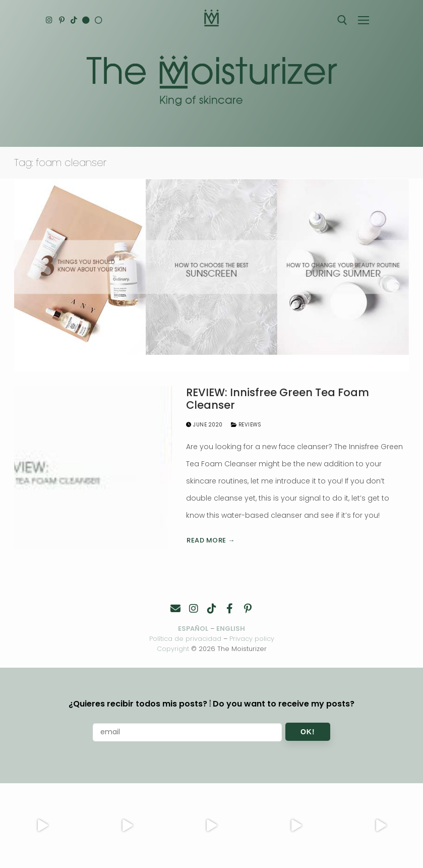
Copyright (173, 649)
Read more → (211, 540)
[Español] (100, 20)
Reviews (246, 425)
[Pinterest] (62, 20)
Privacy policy (252, 639)
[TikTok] (75, 20)
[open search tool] (342, 20)
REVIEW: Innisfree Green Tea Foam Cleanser (278, 399)
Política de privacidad (185, 639)
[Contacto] (175, 609)
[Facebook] (230, 609)
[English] (87, 20)
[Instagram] (50, 20)
